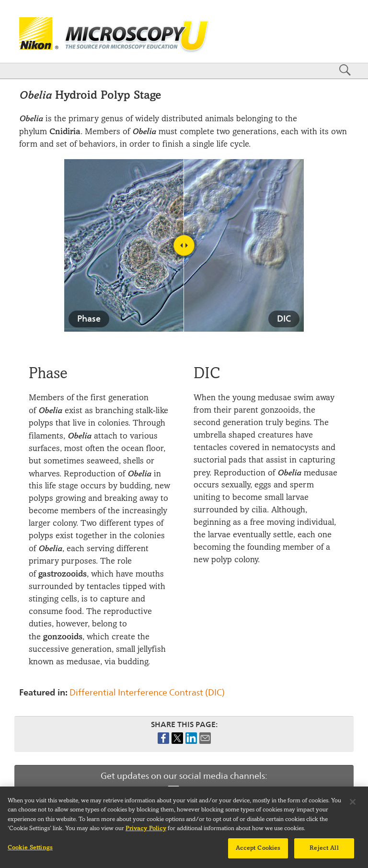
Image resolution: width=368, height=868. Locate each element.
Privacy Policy (146, 833)
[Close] (353, 806)
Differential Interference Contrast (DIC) (147, 692)
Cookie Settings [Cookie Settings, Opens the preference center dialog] (30, 852)
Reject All (324, 852)
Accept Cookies (258, 852)
